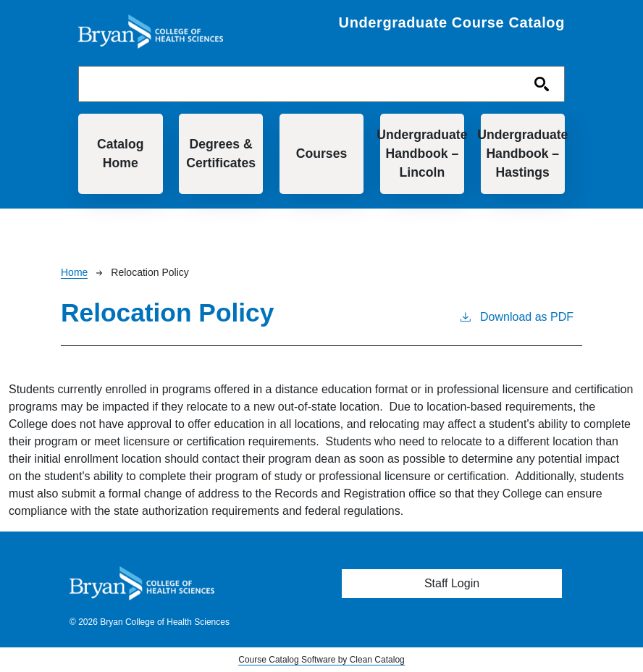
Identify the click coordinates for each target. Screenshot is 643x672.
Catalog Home (121, 154)
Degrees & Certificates (221, 154)
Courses (321, 154)
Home (74, 272)
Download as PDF (516, 316)
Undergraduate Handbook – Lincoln (423, 154)
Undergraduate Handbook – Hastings (523, 154)
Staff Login (452, 583)
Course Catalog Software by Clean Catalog (321, 660)
